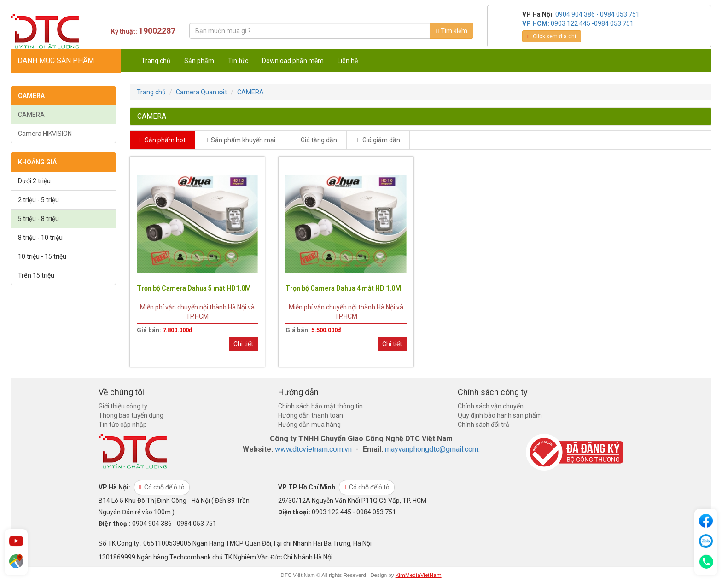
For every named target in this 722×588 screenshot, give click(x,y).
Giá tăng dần (316, 140)
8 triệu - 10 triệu (40, 238)
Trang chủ (156, 61)
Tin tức (238, 61)
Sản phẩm (199, 61)
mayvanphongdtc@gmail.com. (432, 449)
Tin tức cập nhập (123, 425)
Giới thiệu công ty (123, 406)
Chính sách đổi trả (483, 425)
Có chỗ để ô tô (162, 487)
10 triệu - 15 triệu (42, 256)
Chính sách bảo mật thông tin (320, 406)
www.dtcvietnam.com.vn (313, 449)
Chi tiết (243, 344)
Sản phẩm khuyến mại (241, 140)
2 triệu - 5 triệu (38, 200)
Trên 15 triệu (36, 275)
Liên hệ (348, 61)
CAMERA (31, 115)
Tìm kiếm (451, 31)
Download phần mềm (293, 61)
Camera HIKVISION (45, 134)
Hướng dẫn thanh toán (311, 415)
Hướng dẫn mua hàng (309, 425)
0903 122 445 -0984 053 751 (592, 23)
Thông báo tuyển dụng (131, 415)
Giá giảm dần (379, 140)
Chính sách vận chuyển (491, 406)
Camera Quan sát (201, 92)
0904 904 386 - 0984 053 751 (597, 14)
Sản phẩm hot (163, 140)
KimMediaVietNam (419, 575)
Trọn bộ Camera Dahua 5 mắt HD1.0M (194, 288)
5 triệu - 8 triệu (38, 219)
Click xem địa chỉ (552, 36)
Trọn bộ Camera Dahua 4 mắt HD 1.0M (343, 288)
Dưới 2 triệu (34, 181)
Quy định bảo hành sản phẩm (500, 415)
